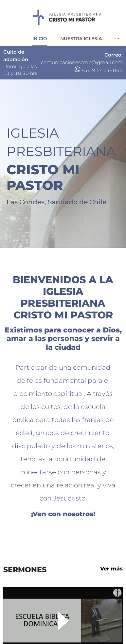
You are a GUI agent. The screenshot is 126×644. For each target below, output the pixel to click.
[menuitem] (40, 39)
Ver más (111, 569)
